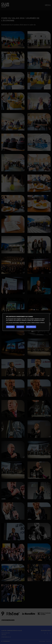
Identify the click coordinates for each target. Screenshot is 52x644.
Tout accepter (10, 327)
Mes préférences (31, 327)
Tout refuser (20, 327)
